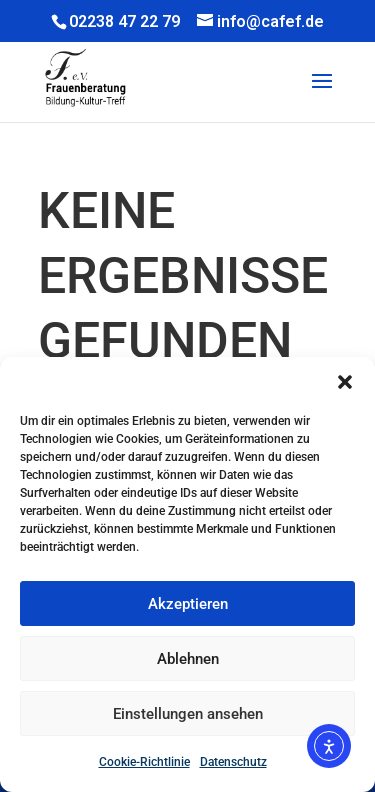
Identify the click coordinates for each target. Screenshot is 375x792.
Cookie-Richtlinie (144, 762)
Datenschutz (233, 762)
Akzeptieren (188, 604)
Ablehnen (188, 659)
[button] (345, 382)
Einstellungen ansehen (188, 714)
